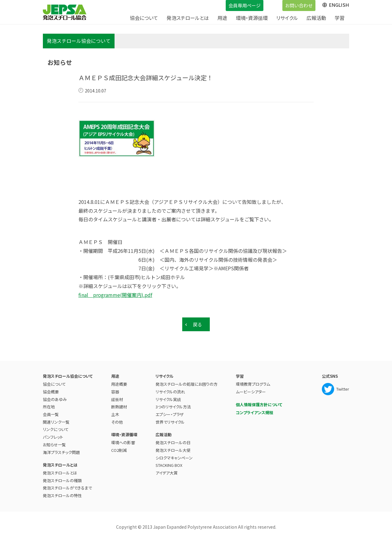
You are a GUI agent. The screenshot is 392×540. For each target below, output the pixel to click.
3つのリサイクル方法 (173, 405)
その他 (117, 420)
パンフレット (53, 435)
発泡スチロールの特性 (62, 493)
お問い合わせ (292, 4)
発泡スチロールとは (60, 471)
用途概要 (119, 382)
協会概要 (51, 390)
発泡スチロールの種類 (62, 478)
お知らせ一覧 (54, 442)
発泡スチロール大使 (173, 448)
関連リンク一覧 (56, 420)
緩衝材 (117, 397)
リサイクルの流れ (170, 390)
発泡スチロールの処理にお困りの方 (187, 382)
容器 (115, 390)
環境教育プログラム (253, 382)
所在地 (49, 405)
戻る (198, 324)
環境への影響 (123, 440)
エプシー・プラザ (170, 412)
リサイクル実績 (168, 397)
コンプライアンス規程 (254, 410)
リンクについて (56, 427)
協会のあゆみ (55, 397)
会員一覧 (51, 412)
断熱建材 (119, 405)
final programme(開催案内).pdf (115, 295)
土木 (115, 412)
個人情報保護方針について (259, 402)
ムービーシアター (251, 390)
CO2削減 (119, 448)
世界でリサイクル (170, 420)
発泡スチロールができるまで (67, 486)
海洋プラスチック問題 (61, 450)
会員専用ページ (238, 4)
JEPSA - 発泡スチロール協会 (65, 12)
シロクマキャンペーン (174, 456)
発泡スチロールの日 (173, 440)
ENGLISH (339, 5)
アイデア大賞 (167, 471)
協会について (54, 382)
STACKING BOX (169, 463)
